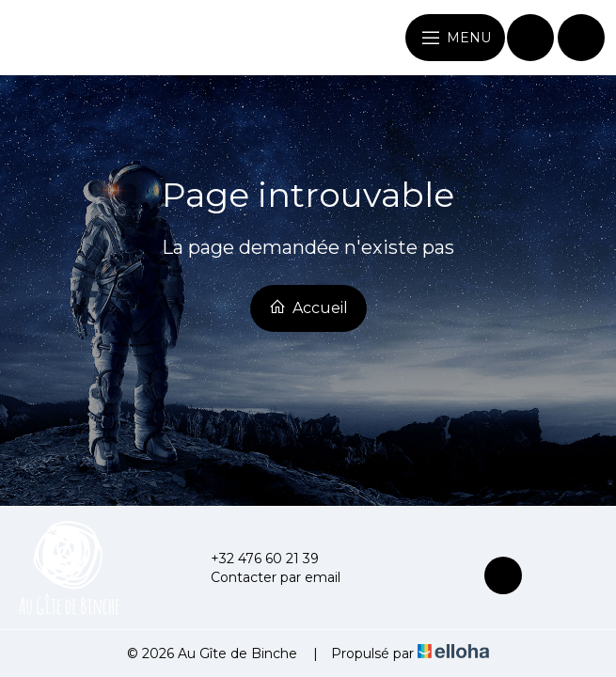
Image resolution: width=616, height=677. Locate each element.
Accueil (308, 307)
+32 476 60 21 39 (254, 559)
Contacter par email (265, 577)
